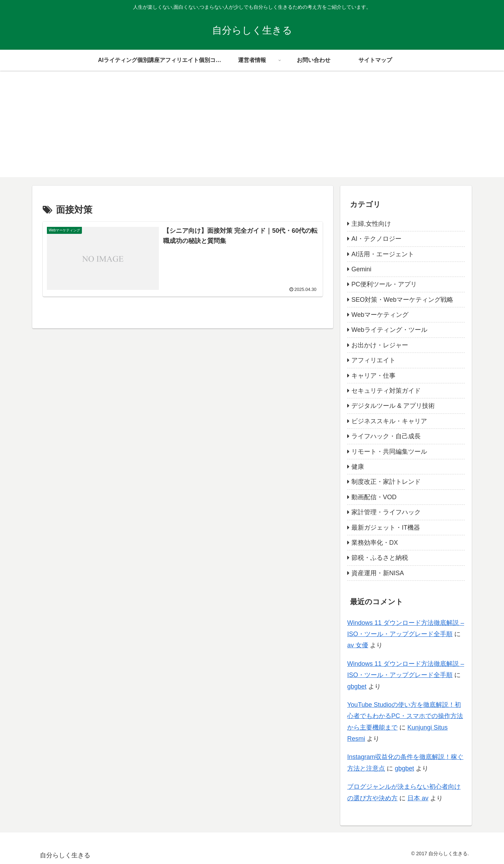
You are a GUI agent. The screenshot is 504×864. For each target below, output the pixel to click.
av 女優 (358, 645)
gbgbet (357, 687)
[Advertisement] (252, 128)
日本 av (418, 798)
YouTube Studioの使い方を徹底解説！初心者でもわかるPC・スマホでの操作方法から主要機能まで (405, 716)
